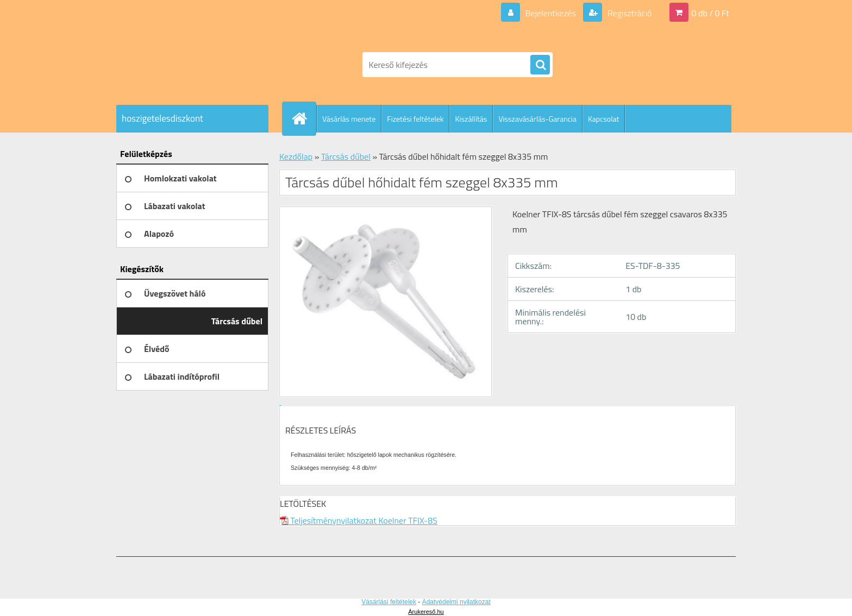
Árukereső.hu (426, 612)
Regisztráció (628, 13)
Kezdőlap (296, 156)
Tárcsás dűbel (346, 156)
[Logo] (191, 65)
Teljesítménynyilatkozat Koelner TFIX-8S (359, 520)
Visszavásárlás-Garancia (537, 119)
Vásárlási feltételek (389, 602)
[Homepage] (304, 118)
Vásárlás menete (349, 119)
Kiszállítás (471, 119)
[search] (540, 65)
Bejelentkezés (550, 13)
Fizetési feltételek (415, 119)
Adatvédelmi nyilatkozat (456, 602)
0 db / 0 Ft (710, 13)
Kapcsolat (604, 119)
